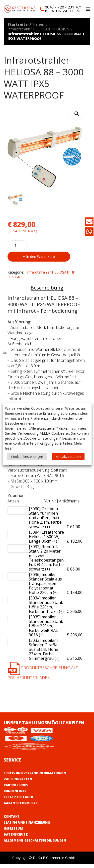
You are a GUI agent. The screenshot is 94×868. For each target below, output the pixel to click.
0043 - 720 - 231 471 (64, 7)
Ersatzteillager (18, 801)
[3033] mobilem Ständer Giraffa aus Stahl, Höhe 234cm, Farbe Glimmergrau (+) (46, 654)
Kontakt (12, 821)
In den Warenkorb (40, 261)
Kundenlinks (15, 795)
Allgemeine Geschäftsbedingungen (35, 845)
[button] (77, 113)
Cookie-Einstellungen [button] (27, 456)
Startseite (18, 24)
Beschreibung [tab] (47, 292)
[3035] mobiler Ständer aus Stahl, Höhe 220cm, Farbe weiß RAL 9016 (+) (46, 630)
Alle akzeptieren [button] (68, 456)
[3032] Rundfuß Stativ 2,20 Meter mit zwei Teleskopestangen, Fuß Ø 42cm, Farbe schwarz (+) (47, 562)
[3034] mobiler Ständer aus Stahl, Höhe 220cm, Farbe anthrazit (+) (46, 609)
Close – (5, 354)
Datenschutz (16, 839)
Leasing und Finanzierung (27, 827)
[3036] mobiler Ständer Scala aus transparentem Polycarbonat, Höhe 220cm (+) (46, 588)
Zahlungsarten (18, 783)
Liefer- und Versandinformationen (35, 777)
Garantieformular (21, 807)
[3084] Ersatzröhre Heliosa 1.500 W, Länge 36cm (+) (46, 541)
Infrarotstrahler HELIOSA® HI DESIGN (38, 29)
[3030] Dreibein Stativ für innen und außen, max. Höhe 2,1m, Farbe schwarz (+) (46, 522)
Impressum (13, 833)
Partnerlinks (16, 789)
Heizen (39, 24)
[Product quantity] (18, 250)
